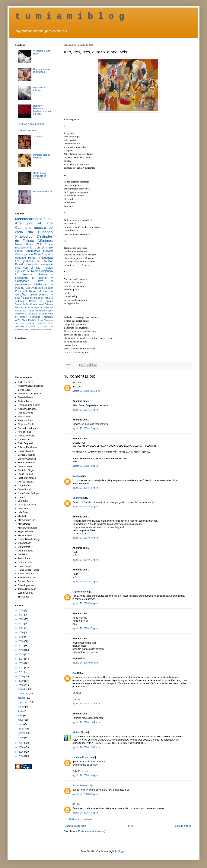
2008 (21, 685)
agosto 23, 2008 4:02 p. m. (86, 466)
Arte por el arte (34, 223)
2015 (21, 654)
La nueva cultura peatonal (31, 124)
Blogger (121, 851)
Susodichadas (22, 304)
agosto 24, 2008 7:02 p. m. (86, 813)
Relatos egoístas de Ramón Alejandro (34, 269)
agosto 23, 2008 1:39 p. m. (86, 428)
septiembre (24, 702)
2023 (21, 619)
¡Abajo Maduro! (29, 320)
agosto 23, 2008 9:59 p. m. (86, 628)
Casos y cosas (24, 254)
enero (21, 738)
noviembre (23, 694)
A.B (74, 673)
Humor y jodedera (40, 258)
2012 (21, 668)
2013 (21, 663)
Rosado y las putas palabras (32, 264)
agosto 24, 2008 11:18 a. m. (86, 704)
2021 (21, 628)
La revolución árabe (35, 314)
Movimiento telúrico (39, 89)
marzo (21, 729)
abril (20, 724)
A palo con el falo (34, 266)
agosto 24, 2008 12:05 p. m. (86, 747)
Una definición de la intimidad (42, 70)
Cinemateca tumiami (39, 251)
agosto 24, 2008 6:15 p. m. (86, 794)
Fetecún (49, 304)
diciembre (23, 689)
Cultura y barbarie (27, 130)
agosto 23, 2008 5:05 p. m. (86, 538)
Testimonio (35, 317)
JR (74, 804)
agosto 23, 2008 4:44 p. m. (86, 507)
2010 (21, 676)
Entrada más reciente (76, 826)
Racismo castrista (44, 330)
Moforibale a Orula (43, 192)
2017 (21, 646)
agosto (21, 707)
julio (20, 711)
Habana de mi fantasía (27, 308)
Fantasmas (21, 311)
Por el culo (22, 291)
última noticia (30, 329)
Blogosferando (24, 248)
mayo (21, 720)
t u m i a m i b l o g (70, 17)
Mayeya (76, 476)
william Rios (79, 732)
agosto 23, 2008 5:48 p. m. (86, 603)
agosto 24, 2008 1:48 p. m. (86, 775)
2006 (21, 747)
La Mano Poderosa (83, 757)
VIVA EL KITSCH (36, 323)
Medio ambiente (36, 311)
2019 (21, 637)
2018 (21, 641)
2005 (21, 752)
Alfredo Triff (33, 244)
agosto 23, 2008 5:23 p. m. (86, 560)
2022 (21, 624)
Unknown (78, 498)
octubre (22, 698)
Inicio (131, 826)
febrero (22, 733)
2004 (21, 756)
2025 (21, 610)
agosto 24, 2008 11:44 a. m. (86, 722)
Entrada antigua (183, 826)
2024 (21, 615)
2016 (21, 650)
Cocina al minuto (41, 301)
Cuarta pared (37, 304)
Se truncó (38, 137)
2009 (21, 681)
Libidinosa (40, 284)
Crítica (49, 244)
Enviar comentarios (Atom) (92, 831)
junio (20, 716)
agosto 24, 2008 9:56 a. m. (86, 663)
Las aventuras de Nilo (39, 288)
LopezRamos (80, 592)
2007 (21, 743)
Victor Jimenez (80, 785)
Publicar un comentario (80, 819)
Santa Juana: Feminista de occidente (40, 176)
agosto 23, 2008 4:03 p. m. (86, 488)
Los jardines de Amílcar (34, 261)
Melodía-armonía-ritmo (33, 219)
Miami (19, 244)
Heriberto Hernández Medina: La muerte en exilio (43, 110)
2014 (21, 659)
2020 (21, 632)
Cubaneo (45, 232)
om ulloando (46, 308)
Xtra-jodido (24, 236)
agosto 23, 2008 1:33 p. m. (86, 410)
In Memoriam (25, 274)
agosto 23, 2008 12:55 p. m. (86, 391)
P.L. (74, 382)
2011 (21, 672)
